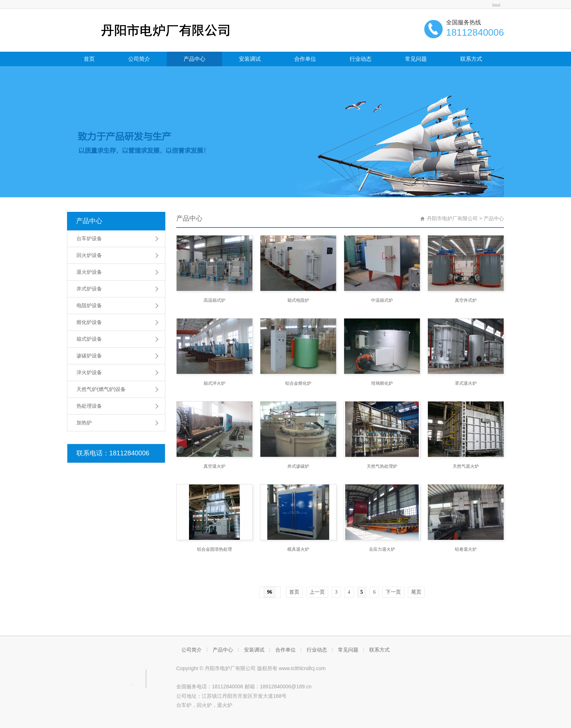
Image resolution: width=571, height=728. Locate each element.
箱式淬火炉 (214, 383)
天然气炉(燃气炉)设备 (101, 389)
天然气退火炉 (466, 466)
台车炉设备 (89, 238)
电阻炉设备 (89, 305)
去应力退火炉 (382, 549)
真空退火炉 (214, 466)
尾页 (416, 592)
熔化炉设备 (89, 322)
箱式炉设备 (89, 339)
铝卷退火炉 (466, 549)
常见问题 (416, 59)
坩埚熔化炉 (382, 383)
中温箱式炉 (382, 300)
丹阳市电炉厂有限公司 (452, 218)
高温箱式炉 (214, 300)
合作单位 (305, 59)
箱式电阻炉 (298, 300)
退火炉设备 (89, 272)
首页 (89, 59)
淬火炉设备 (89, 372)
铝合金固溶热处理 (214, 549)
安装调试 (250, 59)
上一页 (317, 592)
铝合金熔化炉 (298, 383)
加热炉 (84, 423)
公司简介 (139, 59)
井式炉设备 (89, 289)
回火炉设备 (89, 255)
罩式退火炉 (466, 383)
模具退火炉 (298, 549)
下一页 (393, 592)
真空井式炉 (466, 300)
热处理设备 (89, 406)
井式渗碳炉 (298, 466)
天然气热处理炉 (382, 466)
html (496, 5)
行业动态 (361, 59)
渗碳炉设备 (89, 356)
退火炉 (225, 705)
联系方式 (471, 59)
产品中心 (194, 59)
